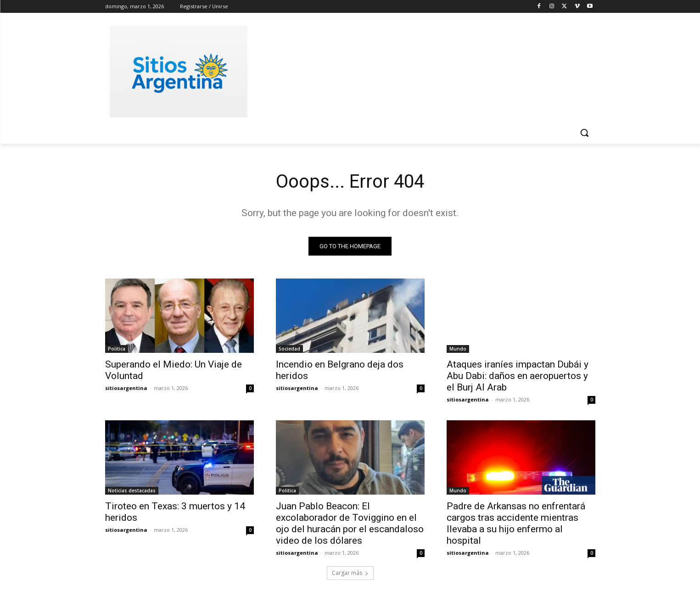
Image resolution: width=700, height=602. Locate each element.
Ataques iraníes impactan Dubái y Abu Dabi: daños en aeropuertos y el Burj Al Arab (518, 376)
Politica (117, 349)
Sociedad (289, 349)
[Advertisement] (419, 70)
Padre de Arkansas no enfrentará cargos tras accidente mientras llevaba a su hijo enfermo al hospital (516, 523)
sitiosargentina (126, 388)
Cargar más (350, 573)
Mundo (458, 349)
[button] (584, 133)
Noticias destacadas (132, 491)
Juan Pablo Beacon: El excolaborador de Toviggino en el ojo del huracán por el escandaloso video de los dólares (350, 523)
